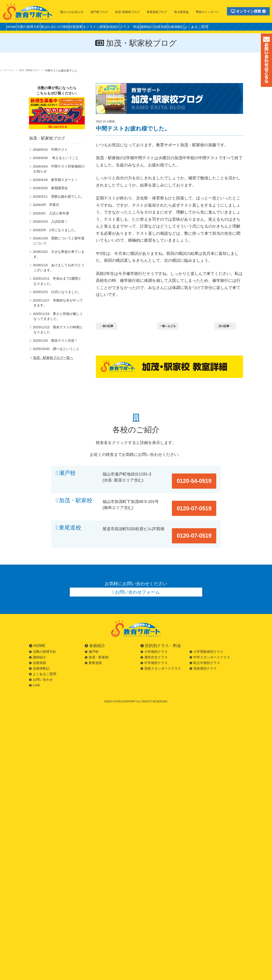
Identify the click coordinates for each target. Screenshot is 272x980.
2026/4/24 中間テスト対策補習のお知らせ (58, 176)
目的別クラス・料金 (161, 626)
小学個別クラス (154, 632)
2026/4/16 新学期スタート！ (53, 187)
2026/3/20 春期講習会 (48, 195)
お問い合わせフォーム (138, 571)
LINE (35, 665)
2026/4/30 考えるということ (53, 165)
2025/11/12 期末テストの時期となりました (58, 333)
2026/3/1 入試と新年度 (49, 221)
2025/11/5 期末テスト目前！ (53, 344)
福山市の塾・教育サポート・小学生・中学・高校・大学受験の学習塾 (28, 12)
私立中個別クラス (205, 643)
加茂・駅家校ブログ (35, 71)
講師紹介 (178, 28)
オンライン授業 (248, 11)
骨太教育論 (181, 12)
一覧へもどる (170, 326)
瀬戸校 (67, 473)
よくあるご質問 (239, 28)
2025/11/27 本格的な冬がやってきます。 (58, 306)
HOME (13, 28)
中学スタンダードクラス (210, 638)
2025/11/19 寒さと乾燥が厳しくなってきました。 (58, 319)
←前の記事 (109, 326)
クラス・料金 (157, 28)
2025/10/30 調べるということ (53, 352)
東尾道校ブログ (157, 12)
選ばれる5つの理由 (65, 28)
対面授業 (91, 28)
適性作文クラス (154, 638)
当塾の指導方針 (34, 28)
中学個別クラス (154, 643)
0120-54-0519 (199, 473)
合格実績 (195, 28)
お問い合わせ (41, 660)
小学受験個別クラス (206, 632)
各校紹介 (136, 28)
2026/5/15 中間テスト (48, 156)
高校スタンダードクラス (161, 649)
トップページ (8, 71)
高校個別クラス (203, 649)
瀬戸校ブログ (99, 12)
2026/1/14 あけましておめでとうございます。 (58, 270)
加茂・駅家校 (76, 495)
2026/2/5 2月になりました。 (53, 237)
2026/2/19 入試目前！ (48, 229)
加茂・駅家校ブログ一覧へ (51, 361)
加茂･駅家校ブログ (127, 12)
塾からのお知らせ (72, 12)
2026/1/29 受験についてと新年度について (58, 248)
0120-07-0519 (199, 495)
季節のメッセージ (207, 12)
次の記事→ (228, 326)
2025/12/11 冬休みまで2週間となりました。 (59, 284)
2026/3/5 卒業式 (45, 212)
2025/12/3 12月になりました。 (54, 295)
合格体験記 (214, 28)
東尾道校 (70, 517)
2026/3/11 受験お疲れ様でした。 (56, 204)
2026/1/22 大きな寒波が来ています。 (58, 259)
